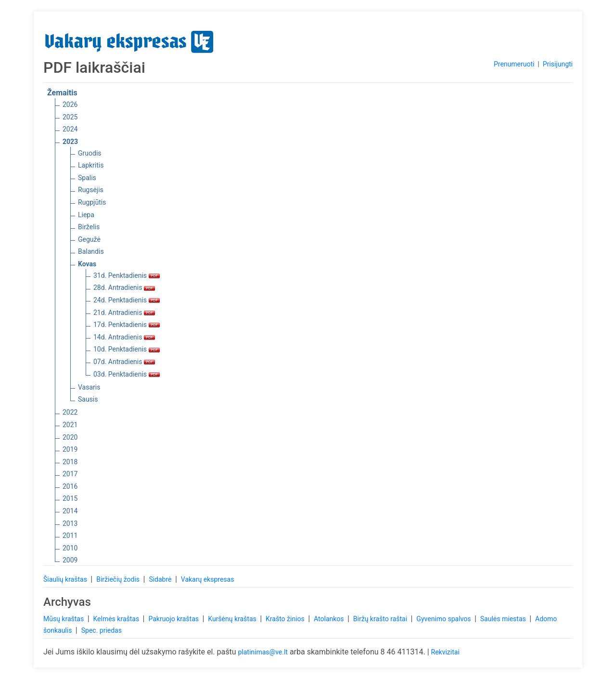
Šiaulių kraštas (66, 579)
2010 (70, 548)
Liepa (86, 215)
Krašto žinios (286, 619)
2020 (70, 437)
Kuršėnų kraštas (233, 619)
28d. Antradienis (124, 287)
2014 (70, 511)
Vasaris (89, 387)
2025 (70, 117)
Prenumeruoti (514, 64)
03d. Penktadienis (127, 374)
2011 (70, 535)
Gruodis (90, 153)
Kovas (87, 264)
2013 (70, 523)
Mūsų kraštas (64, 619)
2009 (70, 560)
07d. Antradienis (124, 362)
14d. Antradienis (124, 337)
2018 (70, 462)
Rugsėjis (91, 190)
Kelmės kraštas (117, 619)
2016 (70, 486)
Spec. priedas (102, 630)
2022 (70, 412)
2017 (70, 474)
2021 (70, 425)
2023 (70, 142)
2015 (70, 498)
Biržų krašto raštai (381, 619)
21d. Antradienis (124, 313)
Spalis (87, 178)
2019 (70, 449)
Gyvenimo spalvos (444, 619)
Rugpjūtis (92, 202)
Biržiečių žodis (119, 579)
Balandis (91, 251)
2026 (70, 104)
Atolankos (330, 619)
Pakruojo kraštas (174, 619)
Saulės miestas (504, 619)
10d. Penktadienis (127, 349)
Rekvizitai (445, 652)
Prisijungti (558, 64)
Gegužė (89, 239)
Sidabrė (161, 579)
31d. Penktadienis (127, 275)
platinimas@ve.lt (263, 652)
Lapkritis (91, 165)
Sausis (88, 399)
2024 (70, 129)
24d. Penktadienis (127, 300)
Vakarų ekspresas (208, 579)
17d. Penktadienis (127, 325)
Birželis (89, 227)
